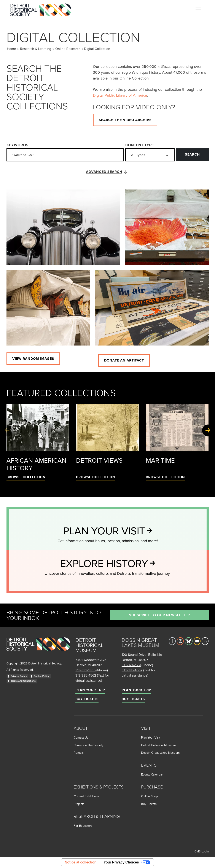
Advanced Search (108, 172)
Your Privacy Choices (121, 862)
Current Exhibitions (86, 796)
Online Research (68, 49)
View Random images (33, 359)
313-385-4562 (86, 675)
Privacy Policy (19, 676)
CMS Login (202, 851)
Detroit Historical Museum (158, 745)
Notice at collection (81, 862)
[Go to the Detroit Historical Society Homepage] (42, 9)
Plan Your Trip (90, 690)
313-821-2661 (131, 665)
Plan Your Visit (151, 737)
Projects (79, 804)
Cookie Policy (41, 676)
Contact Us (81, 737)
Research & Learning (36, 49)
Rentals (79, 753)
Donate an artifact (124, 360)
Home (11, 49)
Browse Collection (26, 477)
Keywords (17, 145)
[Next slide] (208, 430)
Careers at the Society (88, 745)
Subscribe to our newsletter (159, 615)
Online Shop (149, 796)
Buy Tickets (87, 699)
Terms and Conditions (23, 681)
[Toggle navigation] (198, 10)
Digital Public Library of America (120, 95)
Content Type (140, 145)
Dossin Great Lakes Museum (160, 753)
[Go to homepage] (38, 649)
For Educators (83, 826)
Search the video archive (125, 120)
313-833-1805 (85, 670)
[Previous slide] (7, 430)
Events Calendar (152, 774)
